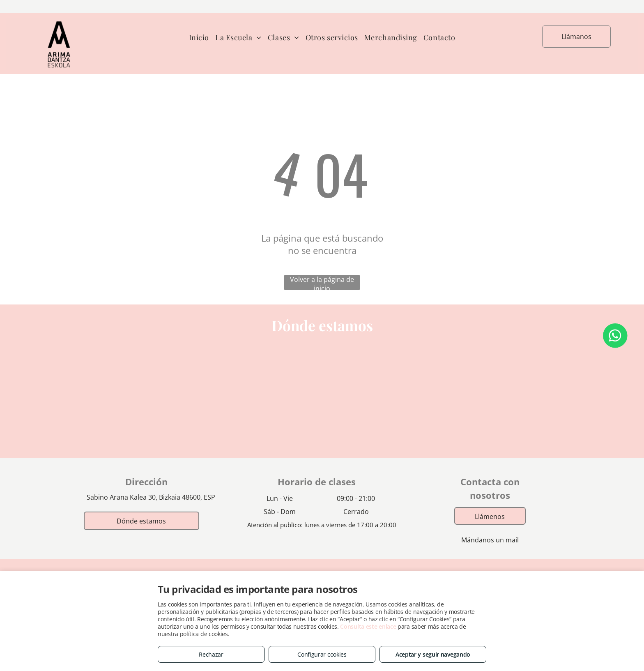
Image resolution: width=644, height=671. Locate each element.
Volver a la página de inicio (322, 282)
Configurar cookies (322, 654)
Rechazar (211, 654)
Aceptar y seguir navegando (433, 654)
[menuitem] (202, 38)
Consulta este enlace (368, 626)
